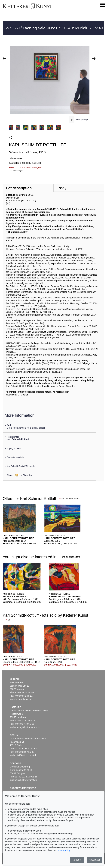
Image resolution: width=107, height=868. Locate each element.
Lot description (19, 188)
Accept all (94, 860)
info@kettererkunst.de (21, 699)
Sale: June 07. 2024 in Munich (46, 28)
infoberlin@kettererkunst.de (23, 755)
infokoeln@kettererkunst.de (23, 780)
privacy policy (63, 850)
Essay (62, 188)
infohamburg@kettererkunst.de (25, 727)
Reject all (77, 860)
